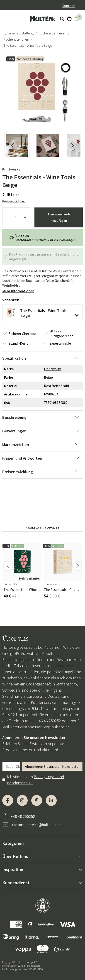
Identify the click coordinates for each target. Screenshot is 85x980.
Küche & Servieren (52, 33)
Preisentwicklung (14, 201)
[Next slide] (72, 145)
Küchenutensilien (16, 39)
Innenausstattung (21, 33)
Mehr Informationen (18, 291)
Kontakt (68, 6)
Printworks (11, 169)
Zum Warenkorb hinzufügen (59, 217)
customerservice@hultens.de (45, 727)
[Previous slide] (13, 145)
